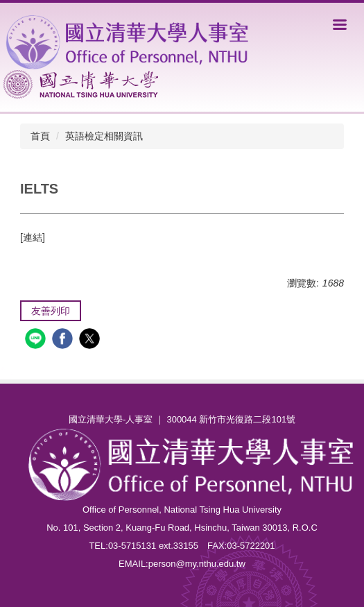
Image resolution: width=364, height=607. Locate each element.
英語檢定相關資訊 (104, 136)
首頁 (40, 136)
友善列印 (51, 311)
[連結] (33, 237)
